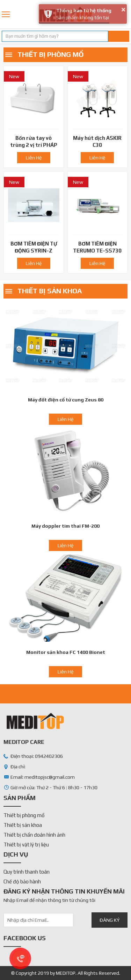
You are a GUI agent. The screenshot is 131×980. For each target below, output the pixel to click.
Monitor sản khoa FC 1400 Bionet (66, 652)
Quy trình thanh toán (27, 872)
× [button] (123, 9)
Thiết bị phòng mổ (51, 54)
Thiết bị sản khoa (50, 291)
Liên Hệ (34, 158)
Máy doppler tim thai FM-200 (65, 526)
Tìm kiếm (119, 36)
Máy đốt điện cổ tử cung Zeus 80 (66, 400)
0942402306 (127, 14)
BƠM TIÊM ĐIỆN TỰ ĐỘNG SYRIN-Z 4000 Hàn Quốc (34, 251)
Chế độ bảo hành (22, 881)
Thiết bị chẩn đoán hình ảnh (34, 835)
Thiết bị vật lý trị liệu (26, 845)
